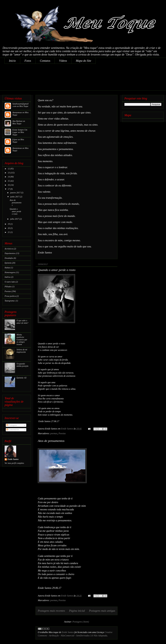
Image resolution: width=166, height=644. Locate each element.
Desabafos (9, 258)
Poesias (62, 433)
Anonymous (17, 112)
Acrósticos (9, 249)
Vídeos (63, 61)
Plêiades (8, 287)
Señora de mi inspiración (22, 351)
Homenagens (10, 272)
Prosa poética (10, 296)
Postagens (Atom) (81, 622)
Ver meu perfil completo (14, 463)
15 (9, 181)
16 (9, 185)
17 (9, 189)
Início (12, 61)
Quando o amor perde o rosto (57, 270)
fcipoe (15, 140)
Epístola (8, 263)
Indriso (8, 277)
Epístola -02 (22, 378)
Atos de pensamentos (51, 441)
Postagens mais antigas (102, 611)
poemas (54, 433)
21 (9, 232)
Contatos (45, 61)
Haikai (7, 268)
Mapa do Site (84, 61)
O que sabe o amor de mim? (22, 322)
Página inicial (77, 611)
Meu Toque (24, 106)
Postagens (12, 425)
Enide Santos (68, 632)
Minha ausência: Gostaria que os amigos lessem (22, 340)
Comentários (13, 430)
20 (9, 228)
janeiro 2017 (16, 193)
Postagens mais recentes (51, 611)
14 (9, 177)
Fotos (28, 61)
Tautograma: (10, 301)
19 (9, 224)
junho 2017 (15, 197)
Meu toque (54, 632)
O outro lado (10, 282)
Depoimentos (10, 253)
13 (9, 173)
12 (9, 169)
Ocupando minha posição (23, 365)
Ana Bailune (17, 121)
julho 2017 (15, 219)
